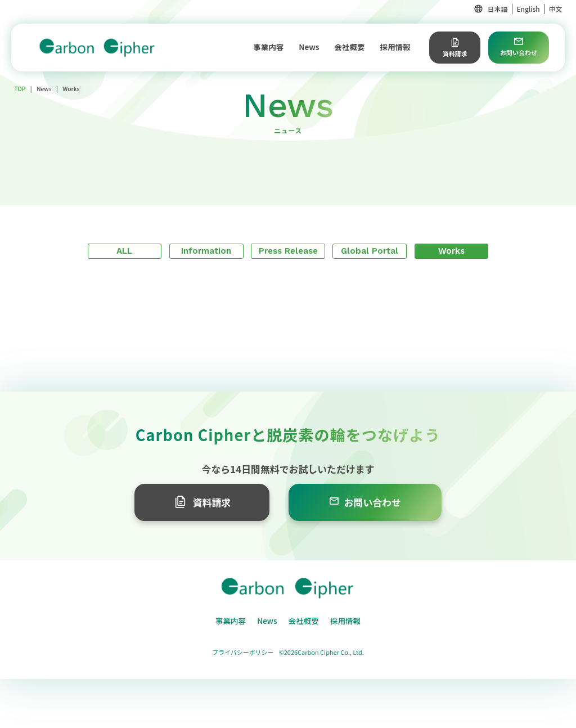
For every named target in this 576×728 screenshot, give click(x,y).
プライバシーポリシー (243, 652)
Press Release (288, 251)
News (309, 47)
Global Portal (370, 251)
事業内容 (268, 47)
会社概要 (350, 47)
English (528, 9)
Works (451, 251)
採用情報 (395, 47)
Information (206, 251)
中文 (556, 9)
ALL (124, 251)
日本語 (498, 9)
